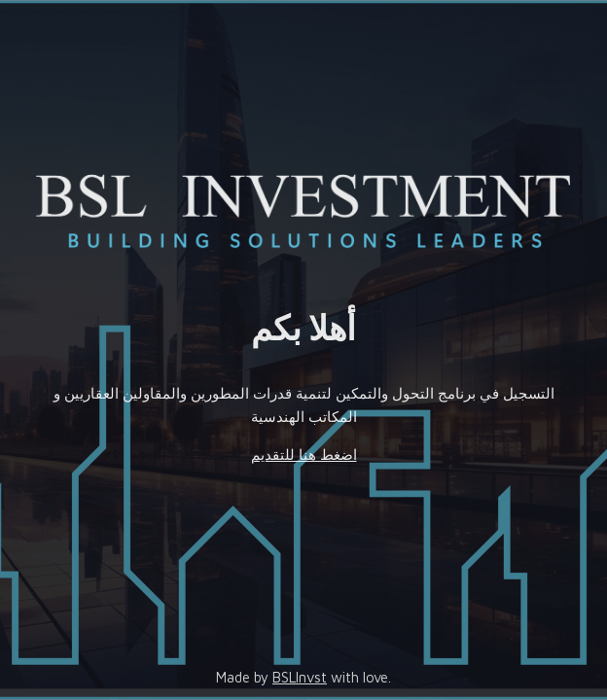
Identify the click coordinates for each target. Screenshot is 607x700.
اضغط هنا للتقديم (304, 455)
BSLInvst (300, 677)
